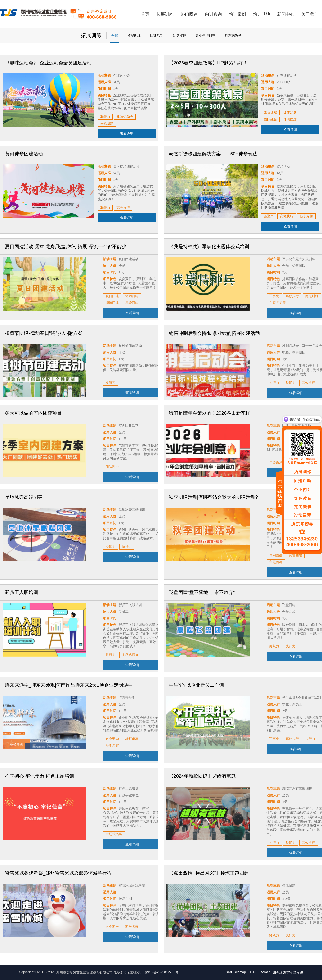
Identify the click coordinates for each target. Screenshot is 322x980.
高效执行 (123, 208)
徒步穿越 (290, 112)
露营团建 (270, 112)
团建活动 (157, 36)
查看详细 (127, 134)
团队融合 (270, 119)
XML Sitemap (236, 972)
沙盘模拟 (179, 36)
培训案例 (237, 14)
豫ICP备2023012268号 (162, 972)
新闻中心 (286, 14)
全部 (115, 36)
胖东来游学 (233, 36)
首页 (145, 14)
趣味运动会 (125, 117)
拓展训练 (165, 14)
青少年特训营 (206, 36)
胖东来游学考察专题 (288, 972)
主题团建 (107, 123)
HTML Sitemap (260, 972)
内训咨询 (213, 14)
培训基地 (262, 14)
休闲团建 (290, 119)
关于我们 (310, 14)
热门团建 (189, 14)
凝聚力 (105, 117)
